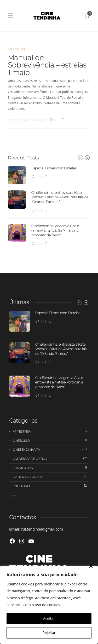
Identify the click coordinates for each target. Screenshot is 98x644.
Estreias (17, 49)
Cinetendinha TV (51, 449)
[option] (49, 206)
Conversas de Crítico (51, 459)
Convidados (51, 468)
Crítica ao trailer (51, 477)
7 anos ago (36, 120)
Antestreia (51, 431)
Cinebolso (51, 440)
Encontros (51, 486)
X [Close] (91, 565)
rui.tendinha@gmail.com (42, 529)
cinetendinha (17, 120)
